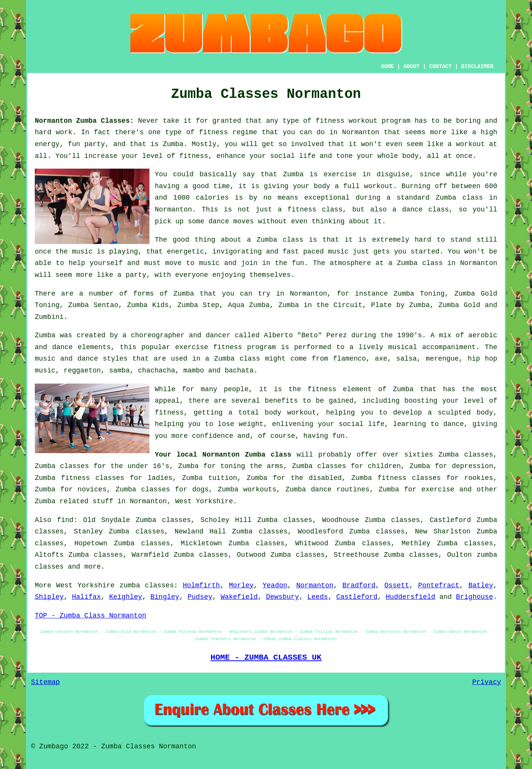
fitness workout (347, 121)
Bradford (359, 585)
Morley (241, 585)
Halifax (86, 597)
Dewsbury (282, 597)
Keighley (125, 597)
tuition (223, 478)
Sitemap (45, 682)
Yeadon (275, 585)
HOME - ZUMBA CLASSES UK (266, 657)
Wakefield (239, 597)
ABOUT (412, 67)
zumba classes (146, 585)
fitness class (315, 210)
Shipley (49, 597)
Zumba (173, 144)
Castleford (357, 597)
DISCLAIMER (477, 67)
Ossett (397, 585)
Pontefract (439, 585)
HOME (388, 67)
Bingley (165, 597)
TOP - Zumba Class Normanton (91, 616)
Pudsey (200, 597)
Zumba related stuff (74, 501)
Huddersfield (410, 597)
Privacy (487, 682)
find (65, 520)
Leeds (318, 597)
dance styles (102, 359)
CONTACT (440, 67)
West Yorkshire (204, 501)
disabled (325, 478)
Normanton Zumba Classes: (84, 121)
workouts (260, 489)
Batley (481, 585)
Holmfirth (201, 585)
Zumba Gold (459, 305)
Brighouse (474, 597)
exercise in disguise (367, 174)
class (432, 263)
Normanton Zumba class (247, 455)
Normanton (315, 585)
